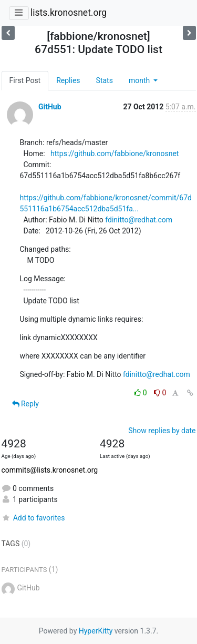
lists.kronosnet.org (69, 13)
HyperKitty (96, 631)
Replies (68, 80)
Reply (25, 404)
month (140, 80)
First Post (25, 80)
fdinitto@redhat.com (139, 220)
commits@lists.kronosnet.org (50, 470)
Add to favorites (33, 518)
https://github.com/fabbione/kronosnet (115, 154)
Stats (105, 80)
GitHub (50, 107)
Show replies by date (162, 431)
